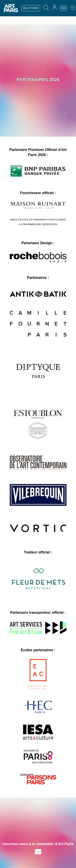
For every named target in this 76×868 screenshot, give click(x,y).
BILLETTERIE (31, 8)
